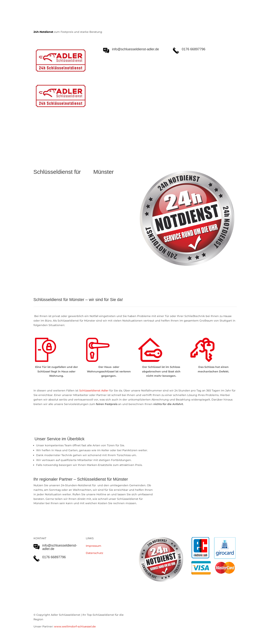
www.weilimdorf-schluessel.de (75, 626)
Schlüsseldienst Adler (94, 391)
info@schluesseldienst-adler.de (60, 547)
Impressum (94, 546)
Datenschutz (94, 553)
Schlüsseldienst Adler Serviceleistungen (66, 136)
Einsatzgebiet (141, 136)
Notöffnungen (114, 136)
